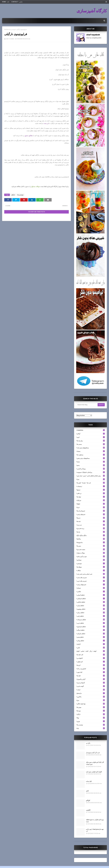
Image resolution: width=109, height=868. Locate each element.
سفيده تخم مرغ (91, 549)
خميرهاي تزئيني (91, 514)
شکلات (91, 571)
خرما (91, 507)
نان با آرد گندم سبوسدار (93, 753)
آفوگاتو (88, 800)
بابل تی (88, 743)
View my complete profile (94, 38)
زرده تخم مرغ (91, 528)
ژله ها (91, 532)
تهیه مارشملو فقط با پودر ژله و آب (95, 830)
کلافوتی (88, 810)
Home (6, 29)
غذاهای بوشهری (91, 609)
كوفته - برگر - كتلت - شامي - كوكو (91, 651)
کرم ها (91, 665)
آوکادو (91, 434)
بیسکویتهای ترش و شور (91, 458)
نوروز (91, 721)
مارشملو (91, 693)
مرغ (91, 700)
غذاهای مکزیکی (91, 634)
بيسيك (91, 451)
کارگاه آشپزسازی (92, 11)
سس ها (91, 546)
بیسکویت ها (91, 455)
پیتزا (91, 479)
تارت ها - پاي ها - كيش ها (91, 483)
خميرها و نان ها (91, 511)
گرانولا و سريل (91, 683)
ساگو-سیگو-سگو (91, 535)
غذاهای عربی (91, 623)
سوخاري (91, 560)
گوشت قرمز (91, 686)
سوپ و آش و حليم (91, 556)
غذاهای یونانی (91, 641)
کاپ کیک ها (91, 655)
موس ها (91, 707)
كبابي (91, 648)
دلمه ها (91, 521)
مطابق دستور (29, 136)
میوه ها (91, 711)
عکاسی (91, 592)
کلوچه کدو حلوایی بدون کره (94, 772)
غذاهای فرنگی (91, 630)
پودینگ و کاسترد (91, 469)
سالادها (91, 539)
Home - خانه (6, 2)
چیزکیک (91, 500)
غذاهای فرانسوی (91, 627)
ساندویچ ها (91, 542)
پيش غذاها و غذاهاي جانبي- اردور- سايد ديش (91, 476)
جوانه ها (91, 497)
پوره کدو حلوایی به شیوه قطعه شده (95, 821)
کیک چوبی (91, 672)
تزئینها (91, 490)
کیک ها (91, 676)
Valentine (91, 430)
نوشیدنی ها (12, 29)
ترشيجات (91, 486)
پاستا (91, 462)
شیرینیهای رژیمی (91, 584)
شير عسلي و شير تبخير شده (91, 574)
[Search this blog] (87, 405)
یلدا (91, 728)
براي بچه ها (91, 441)
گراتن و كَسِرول (91, 679)
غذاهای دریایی (91, 613)
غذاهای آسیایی (91, 595)
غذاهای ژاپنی (91, 616)
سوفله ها (91, 567)
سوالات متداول (36, 186)
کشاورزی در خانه (91, 669)
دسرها (91, 518)
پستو (91, 465)
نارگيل (13, 195)
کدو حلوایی (91, 662)
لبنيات (91, 690)
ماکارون (91, 697)
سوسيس (91, 563)
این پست (46, 123)
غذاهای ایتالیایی (91, 602)
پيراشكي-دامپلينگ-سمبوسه (91, 472)
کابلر (87, 791)
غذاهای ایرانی (91, 606)
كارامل (91, 644)
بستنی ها (91, 444)
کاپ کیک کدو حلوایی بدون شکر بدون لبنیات (95, 763)
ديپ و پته (91, 525)
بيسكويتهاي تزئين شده (91, 448)
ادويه (91, 437)
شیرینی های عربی (91, 581)
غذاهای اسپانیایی (91, 599)
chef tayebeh (10, 39)
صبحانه (91, 588)
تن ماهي (91, 493)
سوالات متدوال (91, 553)
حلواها (91, 504)
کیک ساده (89, 781)
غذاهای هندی (91, 637)
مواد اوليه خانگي (91, 704)
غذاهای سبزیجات (91, 620)
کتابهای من (91, 658)
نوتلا (91, 718)
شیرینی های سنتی (91, 577)
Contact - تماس (17, 2)
